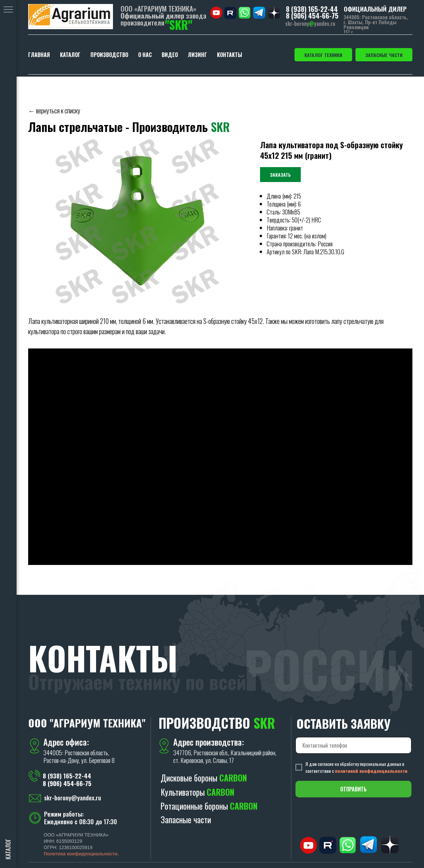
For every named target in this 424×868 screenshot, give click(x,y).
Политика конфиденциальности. (81, 854)
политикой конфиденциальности (371, 771)
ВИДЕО (170, 55)
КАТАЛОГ (70, 55)
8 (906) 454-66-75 (312, 16)
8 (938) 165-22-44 (312, 9)
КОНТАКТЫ (230, 55)
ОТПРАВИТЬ (353, 789)
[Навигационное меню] (8, 10)
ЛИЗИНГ (197, 55)
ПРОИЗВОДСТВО (109, 55)
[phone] (353, 745)
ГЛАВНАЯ (39, 55)
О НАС (145, 55)
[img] (71, 17)
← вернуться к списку (54, 110)
